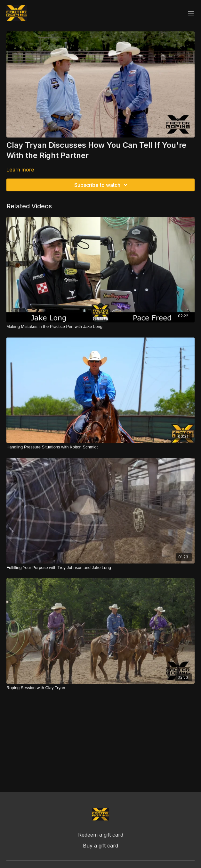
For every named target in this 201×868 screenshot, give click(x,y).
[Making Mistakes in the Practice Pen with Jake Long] (100, 327)
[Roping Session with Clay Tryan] (100, 688)
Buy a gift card (100, 846)
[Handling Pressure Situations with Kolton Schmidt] (100, 447)
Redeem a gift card (101, 835)
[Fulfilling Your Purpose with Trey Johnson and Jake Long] (100, 568)
